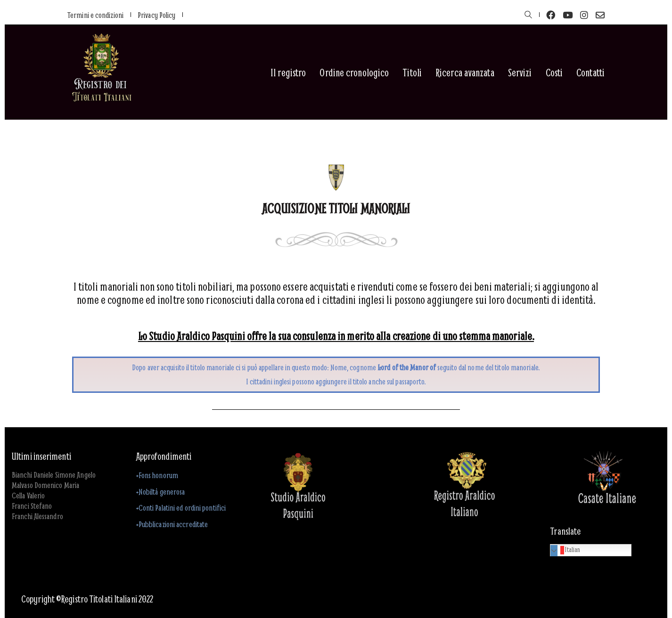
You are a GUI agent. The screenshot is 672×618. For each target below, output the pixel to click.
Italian (566, 550)
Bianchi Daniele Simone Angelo (54, 475)
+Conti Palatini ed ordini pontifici (181, 508)
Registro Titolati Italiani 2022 (107, 599)
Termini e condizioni (95, 15)
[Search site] (528, 16)
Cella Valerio (28, 496)
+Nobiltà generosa (161, 492)
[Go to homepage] (101, 73)
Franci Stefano (32, 506)
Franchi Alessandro (37, 516)
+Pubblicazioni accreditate (172, 524)
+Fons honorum (157, 475)
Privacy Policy (156, 15)
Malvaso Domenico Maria (45, 485)
